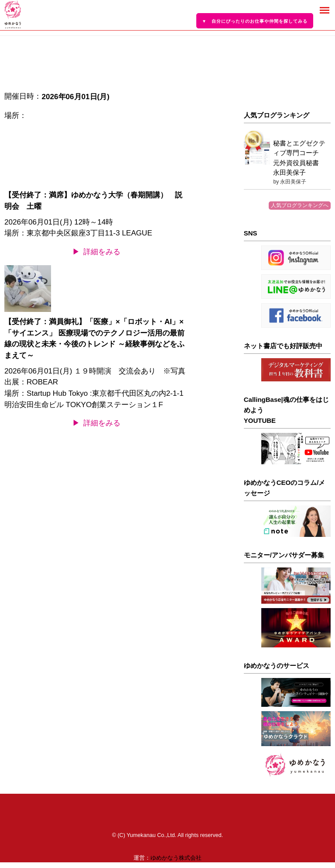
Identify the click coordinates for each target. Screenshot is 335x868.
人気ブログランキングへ (300, 205)
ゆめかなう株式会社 (176, 858)
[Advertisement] (287, 69)
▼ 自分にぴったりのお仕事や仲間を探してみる (255, 21)
